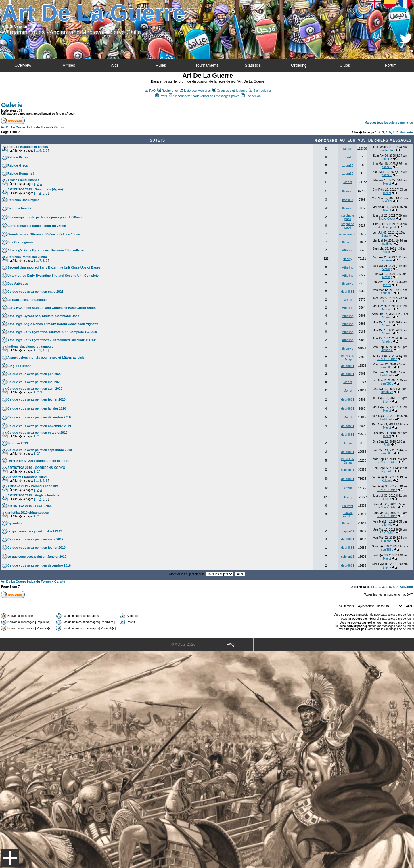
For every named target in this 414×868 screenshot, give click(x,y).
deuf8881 (348, 292)
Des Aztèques (18, 284)
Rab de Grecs (18, 165)
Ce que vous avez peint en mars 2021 (35, 292)
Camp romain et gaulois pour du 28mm (37, 226)
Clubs (345, 65)
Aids (115, 65)
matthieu (387, 244)
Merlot (348, 182)
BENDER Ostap (348, 357)
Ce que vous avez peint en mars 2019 (35, 539)
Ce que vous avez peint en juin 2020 (34, 374)
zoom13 (348, 157)
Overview (23, 65)
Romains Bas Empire (23, 200)
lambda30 (387, 350)
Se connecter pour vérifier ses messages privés (204, 96)
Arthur (348, 443)
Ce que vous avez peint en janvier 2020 (37, 408)
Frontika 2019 (18, 443)
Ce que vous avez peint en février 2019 (37, 548)
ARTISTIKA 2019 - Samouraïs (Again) (35, 189)
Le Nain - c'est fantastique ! (28, 300)
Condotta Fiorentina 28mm (27, 477)
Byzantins (15, 523)
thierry (348, 259)
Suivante (406, 132)
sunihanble (387, 150)
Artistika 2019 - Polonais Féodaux (33, 486)
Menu (10, 858)
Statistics (253, 65)
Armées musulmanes (23, 180)
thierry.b (348, 191)
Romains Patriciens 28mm (27, 257)
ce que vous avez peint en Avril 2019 (35, 531)
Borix (387, 445)
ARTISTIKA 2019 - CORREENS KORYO (36, 468)
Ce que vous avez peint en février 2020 (37, 399)
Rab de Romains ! (21, 173)
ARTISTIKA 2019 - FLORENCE (30, 506)
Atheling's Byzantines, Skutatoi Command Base (43, 316)
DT (21, 111)
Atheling (348, 250)
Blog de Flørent (19, 366)
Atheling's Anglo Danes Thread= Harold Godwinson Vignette (53, 324)
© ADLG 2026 (183, 644)
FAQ (150, 91)
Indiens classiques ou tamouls (30, 347)
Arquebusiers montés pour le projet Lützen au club (46, 357)
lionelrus (387, 260)
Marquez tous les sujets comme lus (389, 123)
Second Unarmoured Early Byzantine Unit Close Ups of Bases (54, 267)
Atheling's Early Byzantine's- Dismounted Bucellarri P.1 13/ (52, 340)
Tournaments (207, 65)
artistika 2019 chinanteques (28, 513)
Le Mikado (387, 375)
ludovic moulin (348, 515)
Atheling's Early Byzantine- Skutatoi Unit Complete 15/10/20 (52, 332)
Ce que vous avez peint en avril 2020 (35, 389)
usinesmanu (348, 234)
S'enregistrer (260, 91)
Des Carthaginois (20, 242)
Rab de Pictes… (19, 157)
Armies (69, 65)
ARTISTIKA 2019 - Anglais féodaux (33, 495)
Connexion (251, 96)
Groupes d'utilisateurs (230, 91)
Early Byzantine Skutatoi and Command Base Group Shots (52, 308)
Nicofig (348, 149)
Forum (391, 65)
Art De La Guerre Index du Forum (26, 127)
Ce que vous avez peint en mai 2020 (34, 382)
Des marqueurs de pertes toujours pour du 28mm (45, 217)
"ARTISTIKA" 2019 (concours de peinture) (39, 461)
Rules (161, 65)
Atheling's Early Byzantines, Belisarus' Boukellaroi (46, 250)
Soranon (387, 236)
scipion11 (348, 470)
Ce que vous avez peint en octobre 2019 (37, 433)
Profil (161, 96)
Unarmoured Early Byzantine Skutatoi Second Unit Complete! (54, 276)
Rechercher (168, 91)
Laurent (348, 506)
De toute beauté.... (21, 208)
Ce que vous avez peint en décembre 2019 (39, 417)
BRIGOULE (387, 533)
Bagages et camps (34, 147)
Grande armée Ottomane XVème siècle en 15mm (44, 234)
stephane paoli (348, 217)
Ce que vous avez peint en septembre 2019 (40, 450)
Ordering (299, 65)
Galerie (12, 105)
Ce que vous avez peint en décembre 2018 (39, 565)
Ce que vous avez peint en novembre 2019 (39, 426)
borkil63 (348, 200)
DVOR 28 (387, 392)
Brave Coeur (387, 219)
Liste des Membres (195, 91)
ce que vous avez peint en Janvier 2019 (37, 557)
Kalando (387, 481)
